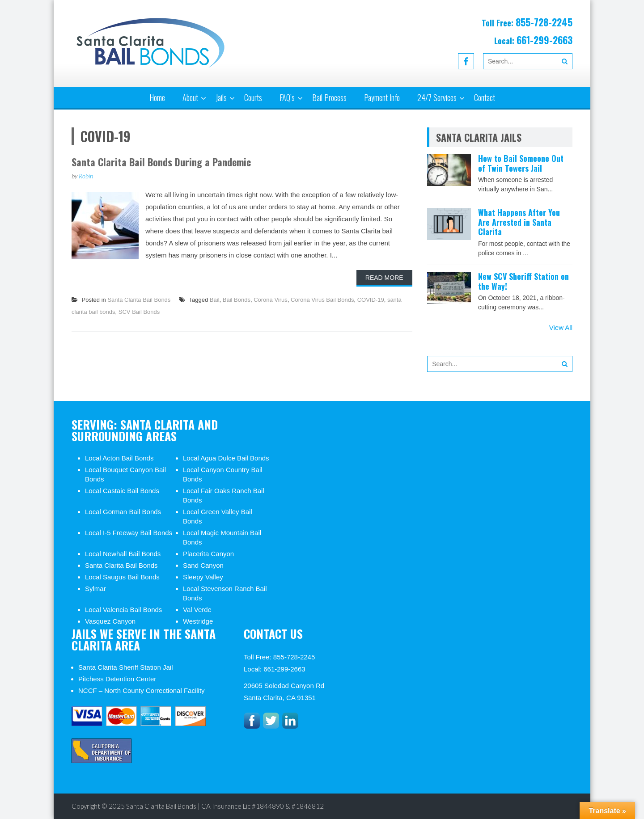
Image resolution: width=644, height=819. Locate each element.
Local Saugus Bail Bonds (122, 577)
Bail (215, 300)
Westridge (198, 621)
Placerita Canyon (208, 554)
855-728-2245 (544, 22)
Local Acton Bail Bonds (119, 458)
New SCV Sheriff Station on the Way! (523, 281)
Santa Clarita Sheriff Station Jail (126, 667)
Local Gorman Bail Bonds (123, 512)
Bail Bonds (237, 300)
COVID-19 (371, 300)
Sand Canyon (203, 565)
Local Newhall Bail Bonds (123, 554)
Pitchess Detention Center (117, 679)
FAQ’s (287, 97)
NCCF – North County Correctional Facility (142, 690)
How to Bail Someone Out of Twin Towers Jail (521, 163)
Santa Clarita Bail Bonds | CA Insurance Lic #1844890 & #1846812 (225, 806)
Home (157, 97)
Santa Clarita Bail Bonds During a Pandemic (161, 162)
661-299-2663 (544, 40)
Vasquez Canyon (110, 621)
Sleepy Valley (203, 577)
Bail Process (329, 97)
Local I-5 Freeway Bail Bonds (129, 533)
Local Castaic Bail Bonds (122, 491)
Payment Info (382, 97)
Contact (485, 97)
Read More (384, 278)
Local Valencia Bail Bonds (123, 610)
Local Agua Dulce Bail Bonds (226, 458)
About (190, 97)
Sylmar (95, 589)
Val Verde (197, 610)
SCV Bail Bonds (139, 312)
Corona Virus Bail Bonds (322, 300)
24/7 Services (437, 97)
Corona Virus (271, 300)
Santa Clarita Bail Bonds (139, 300)
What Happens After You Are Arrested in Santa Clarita (519, 222)
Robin (86, 176)
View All (561, 327)
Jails (221, 97)
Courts (253, 97)
